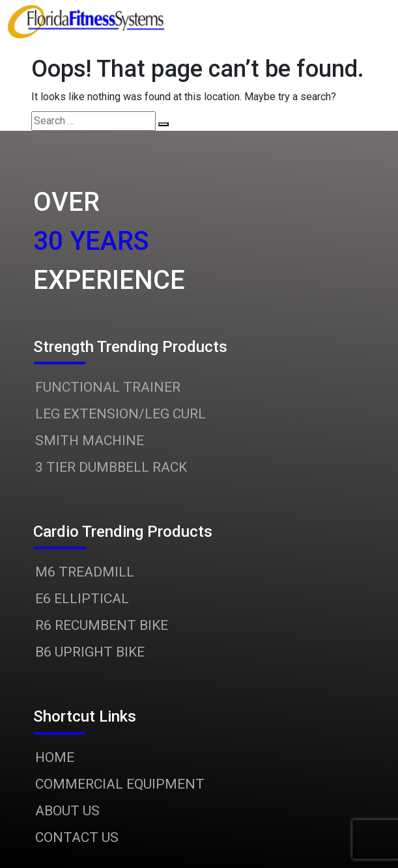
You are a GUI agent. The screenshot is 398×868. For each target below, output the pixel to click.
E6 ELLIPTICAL (82, 599)
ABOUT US (67, 811)
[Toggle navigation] (332, 22)
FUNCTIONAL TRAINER (108, 387)
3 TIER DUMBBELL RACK (111, 467)
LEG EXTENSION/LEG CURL (121, 414)
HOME (55, 757)
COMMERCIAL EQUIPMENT (120, 784)
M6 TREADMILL (85, 572)
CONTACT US (77, 837)
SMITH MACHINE (90, 441)
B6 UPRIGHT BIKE (90, 652)
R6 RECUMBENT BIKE (102, 625)
